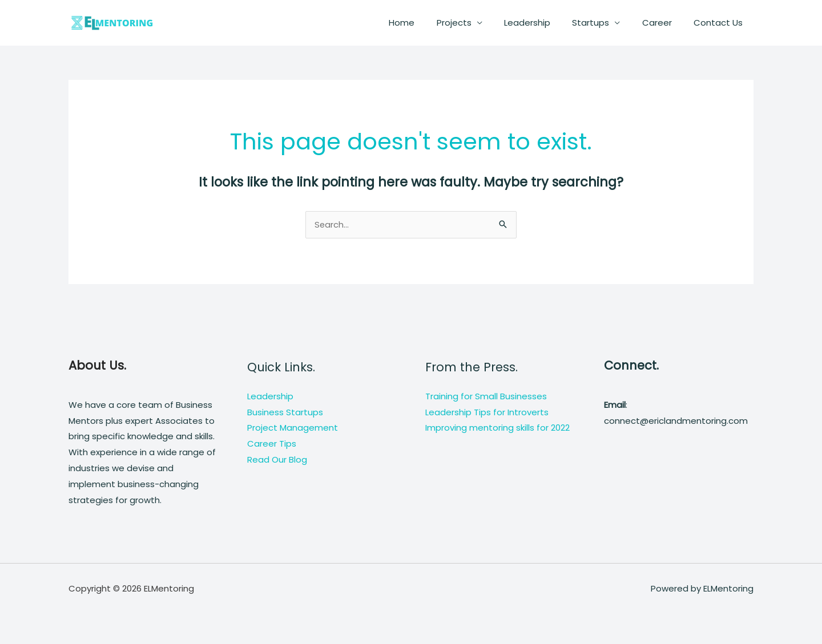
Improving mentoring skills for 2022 (497, 429)
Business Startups (285, 413)
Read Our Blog (277, 460)
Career (664, 23)
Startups (603, 23)
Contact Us (720, 23)
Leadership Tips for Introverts (487, 413)
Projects (475, 23)
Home (428, 23)
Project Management (293, 429)
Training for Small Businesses (486, 397)
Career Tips (272, 445)
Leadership (544, 23)
